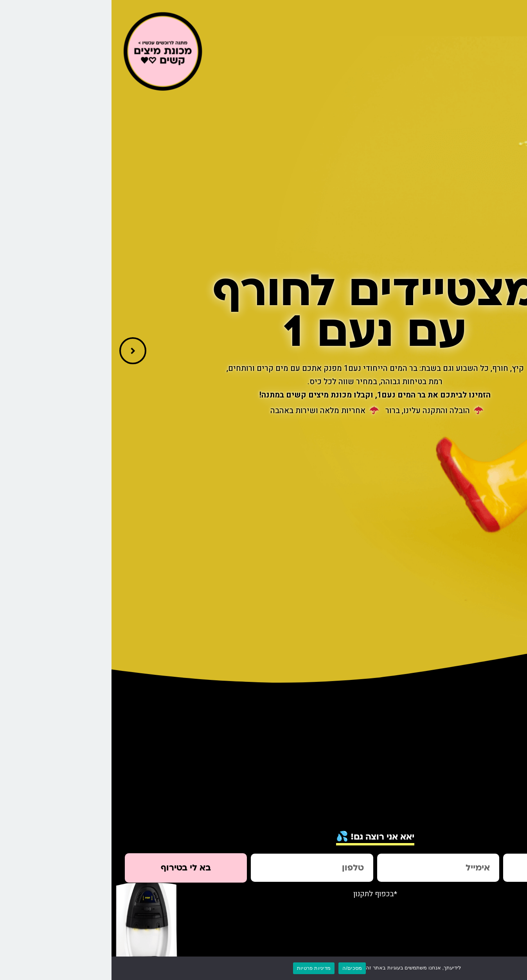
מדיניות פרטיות (202, 968)
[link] (517, 128)
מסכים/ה (241, 968)
